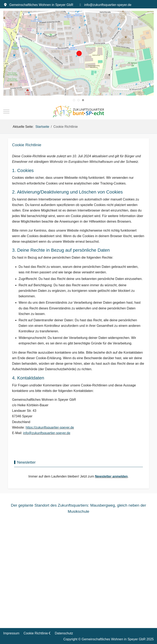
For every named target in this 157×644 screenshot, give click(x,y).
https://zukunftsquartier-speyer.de (50, 427)
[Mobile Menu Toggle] (6, 112)
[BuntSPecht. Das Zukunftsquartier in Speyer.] (78, 111)
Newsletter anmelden (111, 476)
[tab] (74, 100)
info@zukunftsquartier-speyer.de (108, 5)
